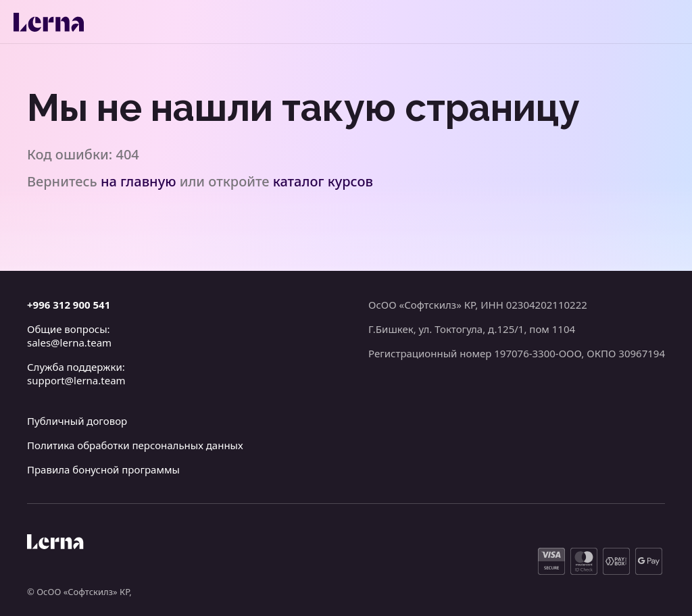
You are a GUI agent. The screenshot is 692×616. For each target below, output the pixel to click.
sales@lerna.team (69, 342)
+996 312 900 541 (69, 305)
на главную (139, 181)
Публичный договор (77, 421)
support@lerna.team (76, 380)
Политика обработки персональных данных (135, 445)
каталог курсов (323, 181)
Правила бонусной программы (103, 469)
